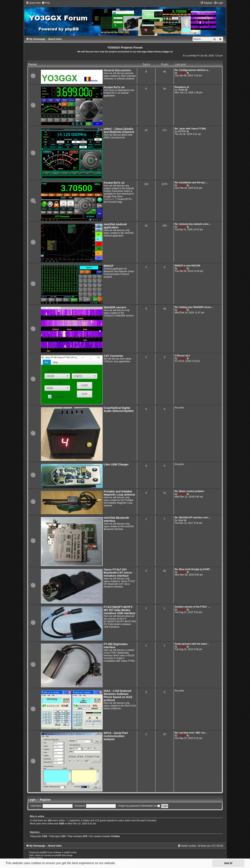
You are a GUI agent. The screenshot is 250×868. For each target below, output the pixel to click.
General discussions (117, 70)
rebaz (181, 520)
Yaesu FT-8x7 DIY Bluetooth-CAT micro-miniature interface (118, 573)
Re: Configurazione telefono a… (192, 70)
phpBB (43, 852)
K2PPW (182, 131)
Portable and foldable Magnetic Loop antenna (119, 493)
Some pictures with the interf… (192, 644)
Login (32, 800)
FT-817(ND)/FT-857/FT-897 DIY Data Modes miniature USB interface (120, 610)
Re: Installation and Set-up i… (191, 183)
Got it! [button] (228, 863)
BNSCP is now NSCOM (187, 266)
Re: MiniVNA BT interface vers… (193, 518)
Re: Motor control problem (189, 491)
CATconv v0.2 (182, 356)
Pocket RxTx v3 (114, 183)
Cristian (115, 836)
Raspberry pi (182, 87)
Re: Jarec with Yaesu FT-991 (190, 129)
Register (45, 800)
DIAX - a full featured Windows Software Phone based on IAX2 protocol (118, 695)
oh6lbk (181, 90)
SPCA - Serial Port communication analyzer (116, 736)
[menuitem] (46, 3)
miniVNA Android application (115, 226)
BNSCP (109, 266)
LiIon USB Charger (116, 464)
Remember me (151, 806)
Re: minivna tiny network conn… (193, 224)
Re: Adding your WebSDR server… (194, 307)
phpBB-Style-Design (64, 855)
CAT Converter (113, 356)
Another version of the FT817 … (192, 607)
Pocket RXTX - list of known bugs (118, 201)
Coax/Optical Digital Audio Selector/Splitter (119, 409)
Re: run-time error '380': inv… (191, 733)
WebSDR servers (115, 307)
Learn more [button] (125, 863)
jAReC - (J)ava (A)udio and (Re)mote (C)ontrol (119, 130)
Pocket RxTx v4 (114, 87)
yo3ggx (182, 73)
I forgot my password (129, 806)
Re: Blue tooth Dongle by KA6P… (193, 569)
